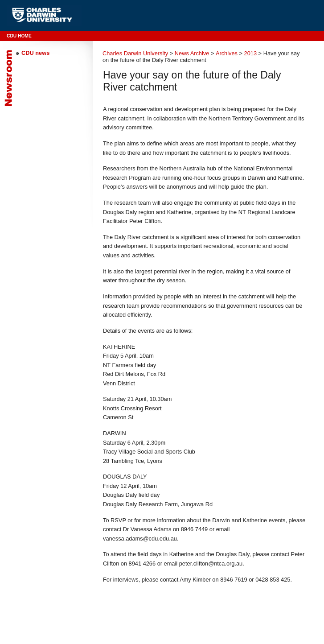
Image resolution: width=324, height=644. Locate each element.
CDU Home (19, 36)
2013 (250, 53)
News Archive (192, 53)
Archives (227, 53)
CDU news (35, 53)
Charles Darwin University (135, 53)
